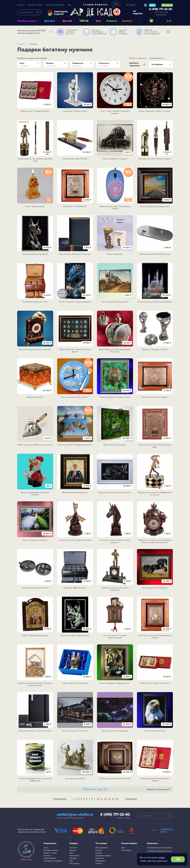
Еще (69, 5)
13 (109, 799)
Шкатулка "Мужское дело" (75, 588)
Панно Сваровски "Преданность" (75, 636)
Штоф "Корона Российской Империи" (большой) (115, 351)
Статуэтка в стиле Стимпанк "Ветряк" (75, 540)
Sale (98, 21)
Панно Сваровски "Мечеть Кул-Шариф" (155, 302)
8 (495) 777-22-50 (161, 9)
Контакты (21, 5)
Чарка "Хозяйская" (115, 254)
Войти (152, 5)
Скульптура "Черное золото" (75, 111)
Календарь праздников (55, 5)
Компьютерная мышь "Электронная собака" (115, 208)
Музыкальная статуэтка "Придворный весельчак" (155, 494)
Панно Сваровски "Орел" (155, 731)
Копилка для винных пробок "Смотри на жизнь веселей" (35, 684)
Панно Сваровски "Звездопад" (115, 731)
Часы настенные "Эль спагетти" (75, 397)
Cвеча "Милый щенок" (35, 206)
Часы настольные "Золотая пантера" (35, 350)
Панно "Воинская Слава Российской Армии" (75, 351)
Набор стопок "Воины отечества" (155, 683)
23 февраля (100, 861)
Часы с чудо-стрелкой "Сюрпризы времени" (115, 112)
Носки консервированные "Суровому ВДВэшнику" (35, 780)
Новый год (100, 858)
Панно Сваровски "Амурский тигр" (115, 683)
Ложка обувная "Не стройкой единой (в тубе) (35, 160)
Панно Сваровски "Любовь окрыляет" (115, 493)
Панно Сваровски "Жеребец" (155, 588)
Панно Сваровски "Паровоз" (115, 159)
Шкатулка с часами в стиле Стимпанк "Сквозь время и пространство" (155, 541)
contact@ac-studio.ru (75, 815)
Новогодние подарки (60, 13)
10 (98, 799)
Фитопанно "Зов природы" (115, 445)
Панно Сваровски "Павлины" (35, 540)
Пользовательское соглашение (159, 848)
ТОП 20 (84, 21)
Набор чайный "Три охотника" (75, 683)
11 (102, 799)
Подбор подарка (27, 21)
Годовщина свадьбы (103, 856)
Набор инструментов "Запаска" (35, 588)
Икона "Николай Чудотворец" (35, 636)
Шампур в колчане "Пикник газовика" (155, 159)
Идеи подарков (50, 858)
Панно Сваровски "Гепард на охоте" (115, 397)
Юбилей (99, 850)
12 (105, 799)
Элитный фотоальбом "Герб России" (115, 779)
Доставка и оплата (35, 5)
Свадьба (99, 853)
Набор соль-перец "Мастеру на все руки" (35, 445)
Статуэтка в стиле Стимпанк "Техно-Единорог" (115, 541)
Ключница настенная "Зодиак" (155, 397)
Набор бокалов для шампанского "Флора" (155, 780)
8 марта (98, 864)
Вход (123, 848)
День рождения (102, 848)
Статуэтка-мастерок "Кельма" (75, 159)
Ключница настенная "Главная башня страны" (155, 637)
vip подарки (138, 13)
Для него (50, 21)
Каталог (127, 21)
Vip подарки (74, 864)
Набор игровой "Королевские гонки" (155, 254)
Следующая (131, 799)
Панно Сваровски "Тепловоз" (75, 731)
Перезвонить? (161, 15)
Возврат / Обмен (50, 853)
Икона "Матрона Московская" (75, 493)
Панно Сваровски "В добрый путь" (155, 206)
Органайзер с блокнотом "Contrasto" (75, 254)
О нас (46, 848)
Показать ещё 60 (95, 789)
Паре (72, 853)
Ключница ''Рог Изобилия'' (75, 206)
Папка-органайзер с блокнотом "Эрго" (35, 731)
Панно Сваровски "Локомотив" (115, 302)
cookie (161, 858)
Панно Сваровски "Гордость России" (155, 111)
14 (113, 799)
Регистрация (167, 5)
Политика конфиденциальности (159, 851)
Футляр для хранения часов (35, 302)
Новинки (112, 21)
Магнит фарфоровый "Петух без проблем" (35, 494)
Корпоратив (74, 856)
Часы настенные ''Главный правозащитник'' (115, 637)
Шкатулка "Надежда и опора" (155, 350)
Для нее (73, 850)
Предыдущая (60, 799)
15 (117, 799)
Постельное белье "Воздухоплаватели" (75, 445)
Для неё (67, 21)
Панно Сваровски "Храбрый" (35, 254)
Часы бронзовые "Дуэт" (75, 779)
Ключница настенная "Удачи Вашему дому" (155, 446)
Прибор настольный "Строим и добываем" (115, 589)
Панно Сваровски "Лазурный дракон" (75, 302)
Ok (178, 859)
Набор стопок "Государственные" (35, 111)
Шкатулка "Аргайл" (35, 397)
